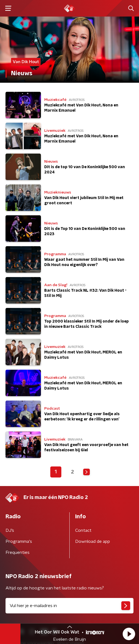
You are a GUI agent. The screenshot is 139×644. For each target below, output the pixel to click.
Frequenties (18, 552)
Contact (83, 530)
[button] (129, 634)
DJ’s (10, 530)
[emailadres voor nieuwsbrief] (69, 606)
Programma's (19, 541)
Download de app (93, 541)
